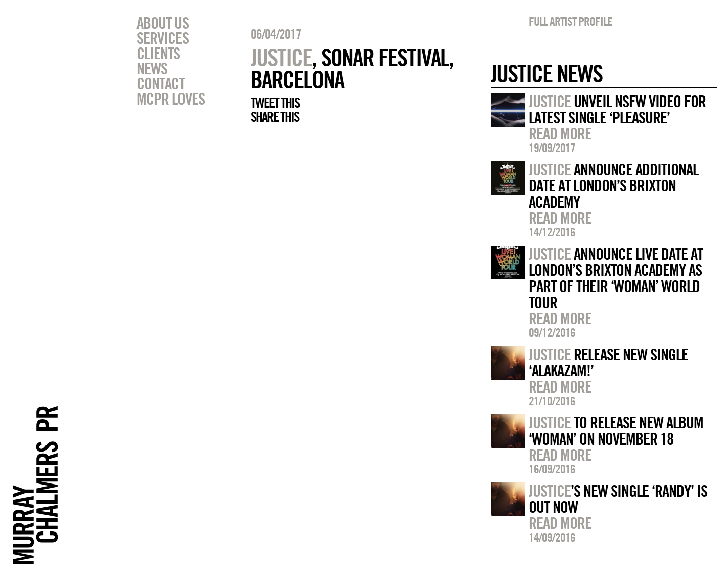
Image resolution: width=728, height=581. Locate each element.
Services (163, 38)
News (152, 68)
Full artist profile (571, 21)
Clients (158, 53)
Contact (161, 83)
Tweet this (275, 103)
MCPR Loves (171, 99)
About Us (163, 23)
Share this (275, 117)
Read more (560, 133)
